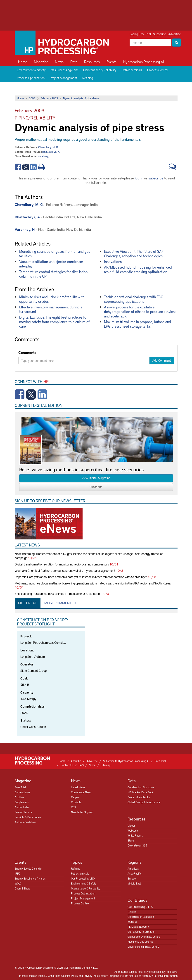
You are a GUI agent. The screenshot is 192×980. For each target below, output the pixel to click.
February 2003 (49, 98)
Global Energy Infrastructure (144, 802)
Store (92, 765)
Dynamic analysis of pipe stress (81, 98)
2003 (32, 98)
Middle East (134, 883)
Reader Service (24, 812)
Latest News (78, 787)
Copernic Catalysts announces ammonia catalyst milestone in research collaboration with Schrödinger (81, 577)
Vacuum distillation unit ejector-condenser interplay (51, 264)
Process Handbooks (139, 797)
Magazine (41, 62)
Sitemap (106, 765)
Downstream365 (137, 845)
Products (76, 802)
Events (111, 62)
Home (23, 62)
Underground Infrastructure (143, 947)
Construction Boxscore (141, 787)
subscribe (156, 178)
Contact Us (67, 765)
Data (74, 62)
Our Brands (137, 900)
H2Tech (132, 912)
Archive (19, 797)
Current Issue (22, 792)
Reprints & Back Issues (28, 817)
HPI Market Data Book (140, 792)
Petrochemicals (132, 70)
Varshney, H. (45, 156)
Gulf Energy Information (141, 932)
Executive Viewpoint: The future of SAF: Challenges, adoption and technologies (134, 253)
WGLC (18, 883)
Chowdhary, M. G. (48, 147)
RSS (73, 807)
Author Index (22, 807)
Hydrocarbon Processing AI (144, 62)
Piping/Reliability (35, 118)
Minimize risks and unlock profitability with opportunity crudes (52, 299)
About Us (76, 761)
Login (133, 34)
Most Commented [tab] (60, 603)
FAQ (81, 765)
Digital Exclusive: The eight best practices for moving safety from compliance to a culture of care (54, 322)
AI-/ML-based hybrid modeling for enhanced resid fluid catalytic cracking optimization (138, 269)
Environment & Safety (31, 70)
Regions (134, 862)
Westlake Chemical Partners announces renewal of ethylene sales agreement (65, 571)
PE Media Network (138, 927)
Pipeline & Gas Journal (140, 942)
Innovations (113, 261)
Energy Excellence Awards (30, 878)
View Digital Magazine (96, 478)
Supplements (22, 802)
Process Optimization (31, 78)
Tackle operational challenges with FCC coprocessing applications (134, 299)
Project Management (63, 78)
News (59, 62)
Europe (132, 878)
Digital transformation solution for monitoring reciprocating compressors (62, 564)
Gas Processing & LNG (140, 907)
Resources (92, 62)
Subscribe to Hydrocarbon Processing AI (126, 761)
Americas (133, 868)
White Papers (135, 835)
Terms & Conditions (49, 976)
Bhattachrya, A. (51, 152)
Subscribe (160, 34)
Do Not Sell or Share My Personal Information (151, 976)
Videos (131, 825)
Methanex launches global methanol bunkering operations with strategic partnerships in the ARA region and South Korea (93, 583)
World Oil (133, 922)
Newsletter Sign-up (82, 812)
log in (139, 178)
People (75, 797)
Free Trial (145, 34)
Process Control (158, 70)
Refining (88, 78)
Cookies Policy (70, 976)
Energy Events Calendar (28, 868)
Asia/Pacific (135, 873)
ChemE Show (22, 888)
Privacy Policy (92, 976)
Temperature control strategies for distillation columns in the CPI (53, 274)
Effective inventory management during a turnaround (51, 309)
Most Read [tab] (28, 603)
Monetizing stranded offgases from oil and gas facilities (55, 253)
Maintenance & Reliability (100, 70)
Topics (77, 862)
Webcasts (133, 830)
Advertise (175, 34)
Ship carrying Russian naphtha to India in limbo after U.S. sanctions (58, 594)
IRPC (18, 873)
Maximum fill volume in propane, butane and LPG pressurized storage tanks (137, 324)
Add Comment (162, 360)
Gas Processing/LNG (64, 70)
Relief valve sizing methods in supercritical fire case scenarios (82, 469)
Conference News (81, 792)
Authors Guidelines (25, 822)
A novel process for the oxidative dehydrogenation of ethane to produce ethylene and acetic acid (140, 311)
